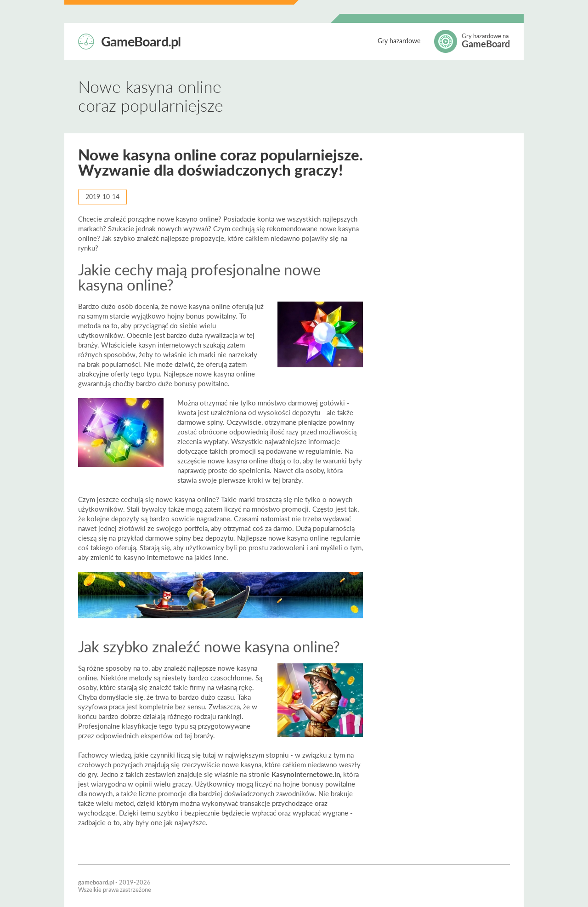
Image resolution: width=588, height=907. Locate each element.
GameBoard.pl (141, 40)
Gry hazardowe (399, 41)
